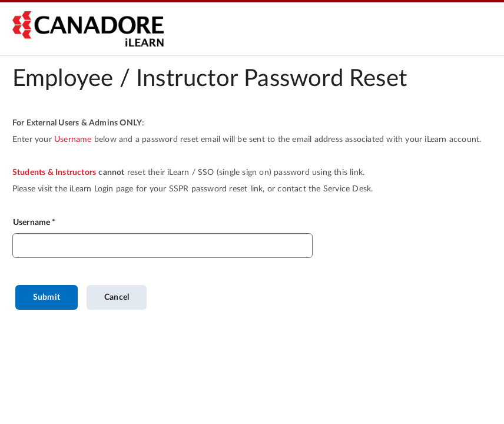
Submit (47, 297)
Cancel (117, 297)
